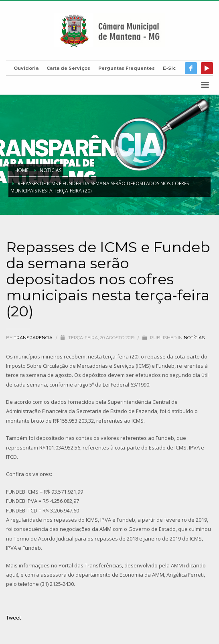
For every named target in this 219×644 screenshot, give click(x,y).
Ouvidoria (26, 68)
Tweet (13, 618)
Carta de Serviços (68, 68)
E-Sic (169, 68)
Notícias (194, 338)
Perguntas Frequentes (127, 68)
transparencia (34, 338)
